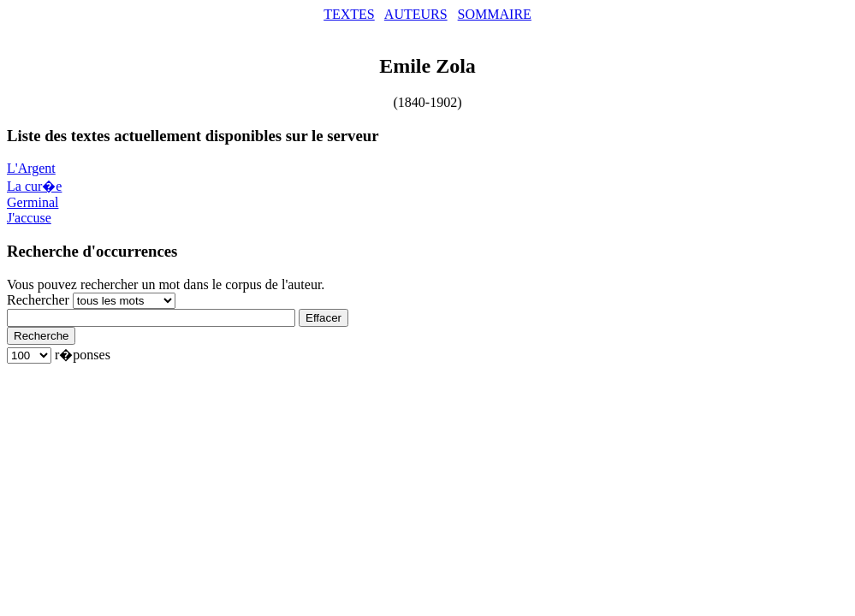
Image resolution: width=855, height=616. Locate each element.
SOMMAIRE (495, 14)
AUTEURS (416, 14)
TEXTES (349, 14)
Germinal (33, 202)
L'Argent (31, 168)
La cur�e (34, 186)
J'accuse (29, 218)
